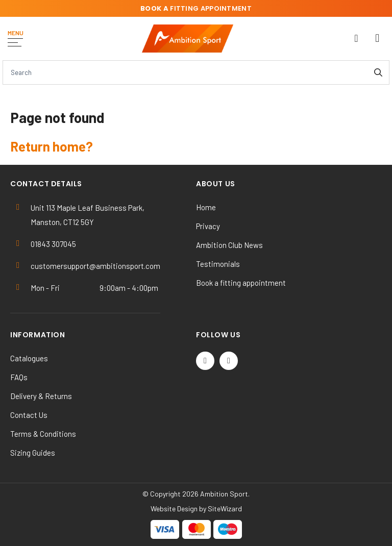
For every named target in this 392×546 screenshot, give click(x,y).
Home (206, 207)
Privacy (208, 226)
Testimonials (218, 264)
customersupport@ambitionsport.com (95, 266)
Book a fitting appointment (241, 283)
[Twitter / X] (205, 361)
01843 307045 (53, 244)
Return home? (52, 146)
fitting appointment (196, 8)
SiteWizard (225, 508)
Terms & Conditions (43, 434)
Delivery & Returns (41, 396)
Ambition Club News (229, 245)
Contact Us (29, 415)
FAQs (19, 377)
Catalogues (29, 358)
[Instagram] (229, 361)
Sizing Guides (33, 453)
